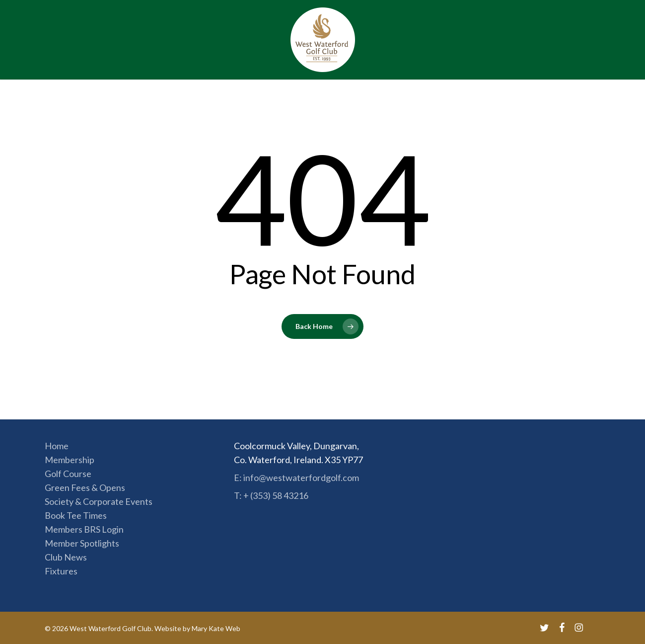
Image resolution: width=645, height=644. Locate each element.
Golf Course (68, 474)
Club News (66, 557)
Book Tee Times (76, 515)
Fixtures (61, 571)
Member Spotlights (82, 543)
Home (57, 446)
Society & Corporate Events (99, 501)
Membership (70, 460)
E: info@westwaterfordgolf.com (296, 478)
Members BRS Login (84, 529)
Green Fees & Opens (85, 487)
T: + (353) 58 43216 (271, 495)
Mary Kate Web (216, 628)
